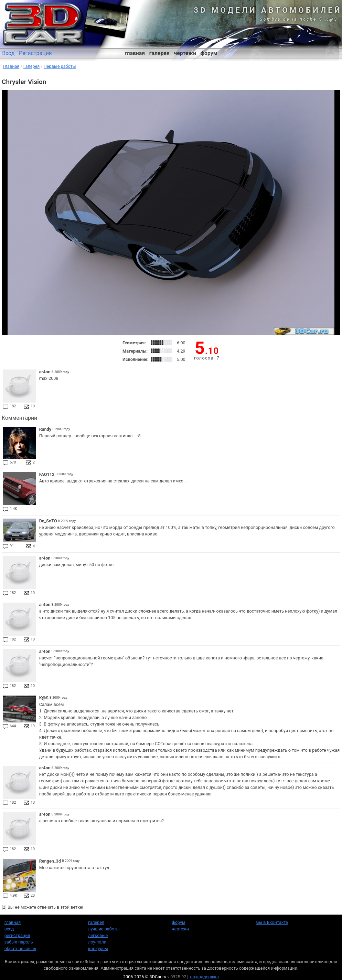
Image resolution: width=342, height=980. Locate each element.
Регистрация (35, 53)
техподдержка (204, 977)
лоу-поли (97, 942)
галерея (159, 53)
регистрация (17, 935)
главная (135, 53)
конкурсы (98, 948)
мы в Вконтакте (272, 922)
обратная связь (20, 948)
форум (209, 53)
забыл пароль (19, 942)
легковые (98, 935)
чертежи (185, 53)
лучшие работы (104, 929)
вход (9, 929)
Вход (8, 53)
